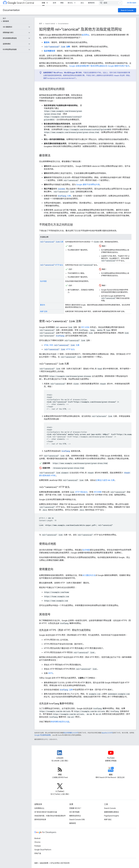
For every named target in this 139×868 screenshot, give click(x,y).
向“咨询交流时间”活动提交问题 (46, 812)
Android (37, 838)
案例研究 (91, 3)
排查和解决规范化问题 (60, 722)
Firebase (38, 846)
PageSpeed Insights (112, 816)
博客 (62, 3)
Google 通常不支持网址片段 (88, 185)
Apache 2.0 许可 (107, 733)
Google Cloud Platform (43, 850)
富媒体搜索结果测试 (112, 812)
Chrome (37, 842)
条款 (36, 863)
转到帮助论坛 (39, 808)
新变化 (70, 3)
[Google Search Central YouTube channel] (111, 755)
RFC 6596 (85, 327)
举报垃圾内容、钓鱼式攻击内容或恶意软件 (50, 816)
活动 (82, 3)
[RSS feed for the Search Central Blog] (60, 771)
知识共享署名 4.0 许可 (71, 733)
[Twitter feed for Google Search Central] (60, 788)
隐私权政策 (44, 863)
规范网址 (85, 35)
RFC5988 (98, 492)
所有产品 (38, 853)
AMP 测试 (108, 820)
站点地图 (43, 281)
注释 (66, 690)
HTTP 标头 (52, 265)
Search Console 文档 (77, 820)
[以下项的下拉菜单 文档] (48, 3)
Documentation (11, 10)
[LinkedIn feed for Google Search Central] (60, 755)
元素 (64, 196)
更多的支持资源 (40, 820)
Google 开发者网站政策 (42, 735)
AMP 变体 (44, 311)
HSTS (50, 673)
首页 (41, 24)
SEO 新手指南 (74, 812)
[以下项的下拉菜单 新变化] (76, 3)
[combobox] (111, 3)
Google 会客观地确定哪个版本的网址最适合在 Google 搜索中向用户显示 (99, 66)
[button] (15, 21)
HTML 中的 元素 (62, 345)
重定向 (43, 305)
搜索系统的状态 (75, 816)
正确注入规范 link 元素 (105, 480)
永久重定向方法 (89, 575)
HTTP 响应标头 (81, 492)
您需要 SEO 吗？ (75, 808)
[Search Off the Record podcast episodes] (111, 771)
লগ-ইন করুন (132, 3)
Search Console (127, 10)
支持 (54, 3)
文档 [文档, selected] (43, 3)
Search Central (21, 3)
